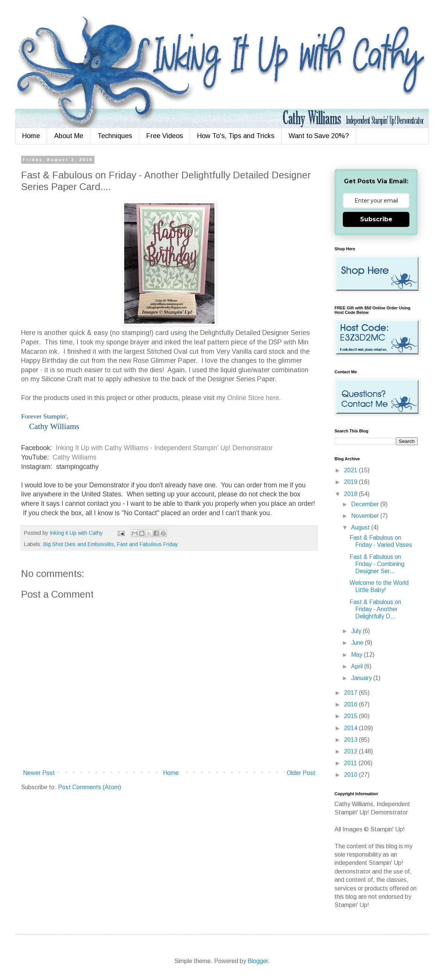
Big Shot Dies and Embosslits (79, 544)
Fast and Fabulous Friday (147, 544)
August (361, 527)
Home (31, 136)
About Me (69, 136)
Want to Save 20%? (319, 136)
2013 (351, 740)
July (357, 631)
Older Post (301, 773)
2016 (351, 704)
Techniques (115, 136)
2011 (351, 763)
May (357, 655)
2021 (351, 470)
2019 (351, 482)
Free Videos (165, 136)
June (358, 643)
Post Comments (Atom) (90, 787)
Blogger (258, 961)
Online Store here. (254, 398)
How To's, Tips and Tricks (236, 136)
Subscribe (376, 219)
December (366, 504)
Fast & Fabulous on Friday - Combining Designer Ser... (377, 564)
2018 (351, 494)
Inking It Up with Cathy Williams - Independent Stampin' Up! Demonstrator (164, 448)
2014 (351, 728)
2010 (351, 775)
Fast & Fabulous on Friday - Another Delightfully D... (375, 609)
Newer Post (39, 773)
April (358, 666)
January (362, 678)
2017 (351, 693)
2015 (351, 716)
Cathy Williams (75, 457)
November (366, 516)
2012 (351, 751)
